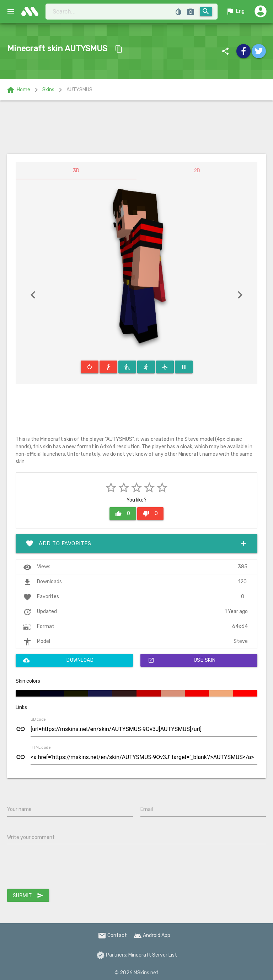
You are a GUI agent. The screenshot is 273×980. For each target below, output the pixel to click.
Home (18, 90)
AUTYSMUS (79, 90)
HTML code (41, 748)
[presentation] (61, 868)
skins (32, 11)
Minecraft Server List (153, 955)
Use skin (182, 660)
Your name (19, 809)
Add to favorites (136, 543)
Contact (112, 935)
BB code (38, 720)
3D (76, 171)
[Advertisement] (136, 127)
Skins (48, 90)
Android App (152, 935)
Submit (28, 895)
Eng (235, 11)
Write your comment (31, 837)
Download (58, 660)
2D (197, 171)
